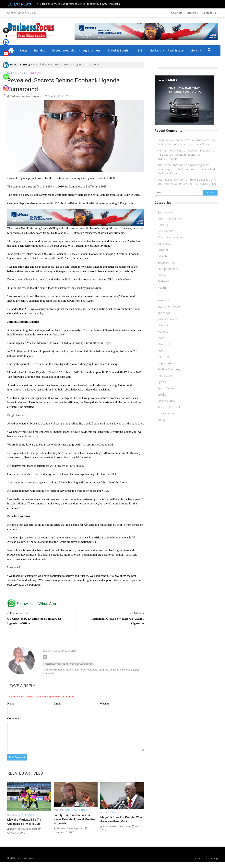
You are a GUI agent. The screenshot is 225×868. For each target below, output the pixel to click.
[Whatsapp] (6, 74)
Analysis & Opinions (170, 218)
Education (164, 256)
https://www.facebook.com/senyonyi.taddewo (69, 664)
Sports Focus (26, 815)
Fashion (163, 275)
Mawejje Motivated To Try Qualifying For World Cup (24, 822)
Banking (42, 50)
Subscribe (199, 858)
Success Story (166, 401)
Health (162, 288)
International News (76, 810)
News (26, 50)
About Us (177, 13)
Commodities (166, 231)
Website (105, 704)
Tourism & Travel (169, 407)
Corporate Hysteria (170, 237)
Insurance (164, 300)
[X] (6, 28)
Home (14, 64)
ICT (143, 50)
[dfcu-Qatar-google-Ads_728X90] (76, 211)
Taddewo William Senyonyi (26, 96)
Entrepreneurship (67, 50)
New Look (164, 344)
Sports (162, 382)
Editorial (163, 250)
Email (58, 704)
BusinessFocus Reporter (24, 829)
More (196, 50)
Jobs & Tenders (167, 319)
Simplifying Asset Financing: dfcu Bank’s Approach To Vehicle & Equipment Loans (186, 169)
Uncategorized (167, 413)
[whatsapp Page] (33, 601)
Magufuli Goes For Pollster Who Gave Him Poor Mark (121, 819)
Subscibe (192, 13)
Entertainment (167, 262)
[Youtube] (6, 51)
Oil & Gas (164, 357)
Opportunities (166, 363)
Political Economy (169, 369)
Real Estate (178, 50)
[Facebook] (6, 39)
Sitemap (213, 858)
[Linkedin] (6, 62)
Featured (23, 73)
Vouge (162, 420)
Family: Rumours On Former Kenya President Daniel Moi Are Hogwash (74, 819)
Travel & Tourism (122, 50)
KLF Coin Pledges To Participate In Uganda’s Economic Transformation (186, 155)
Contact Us (209, 13)
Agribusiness (94, 50)
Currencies (164, 244)
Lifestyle (163, 325)
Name (12, 704)
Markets (158, 50)
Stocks (162, 395)
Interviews (35, 73)
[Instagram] (6, 85)
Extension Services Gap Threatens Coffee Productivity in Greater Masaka (80, 4)
